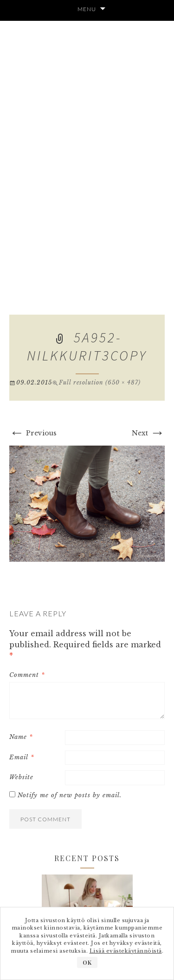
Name (21, 737)
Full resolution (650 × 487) (100, 382)
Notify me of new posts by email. (70, 795)
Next (148, 433)
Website (21, 777)
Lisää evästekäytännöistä (126, 951)
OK (87, 962)
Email (22, 757)
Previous (33, 433)
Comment (27, 675)
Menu (87, 9)
